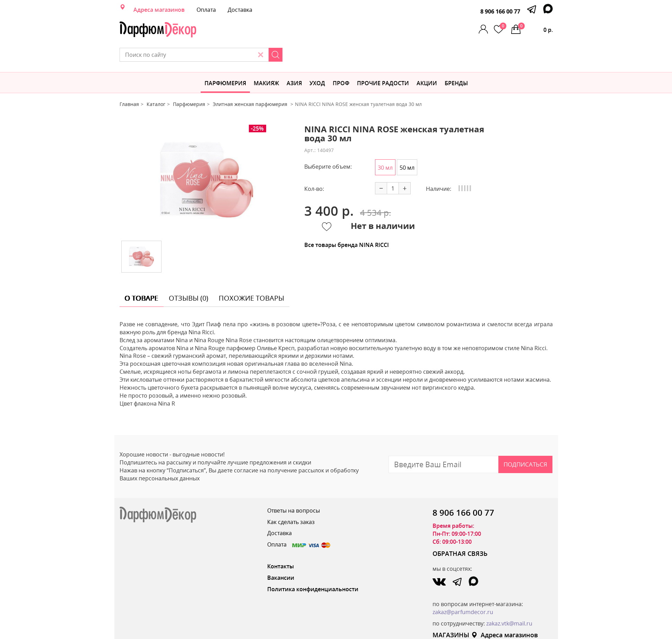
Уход (317, 59)
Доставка (240, 10)
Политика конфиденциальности (313, 565)
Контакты (281, 542)
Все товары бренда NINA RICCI (347, 221)
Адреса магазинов (159, 10)
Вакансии (281, 553)
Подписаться (525, 440)
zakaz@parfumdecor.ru (463, 588)
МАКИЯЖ (266, 59)
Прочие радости (383, 59)
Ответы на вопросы (294, 486)
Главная (129, 80)
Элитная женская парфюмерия (251, 80)
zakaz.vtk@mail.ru (509, 599)
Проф (341, 59)
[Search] (411, 29)
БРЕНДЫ (456, 59)
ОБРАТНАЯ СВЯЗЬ (460, 529)
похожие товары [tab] (251, 274)
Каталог (156, 80)
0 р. (535, 28)
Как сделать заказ (291, 498)
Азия (294, 59)
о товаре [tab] (142, 274)
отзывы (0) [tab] (189, 274)
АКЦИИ (427, 59)
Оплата (206, 10)
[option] (207, 156)
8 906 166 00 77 (500, 11)
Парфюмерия (225, 59)
